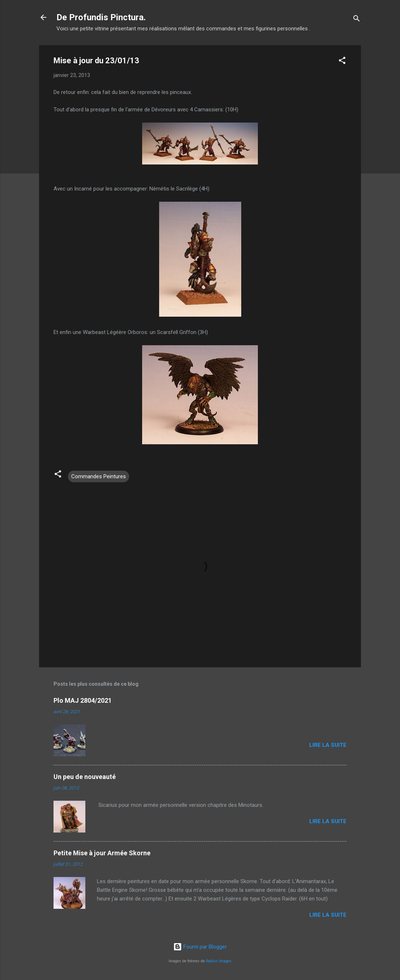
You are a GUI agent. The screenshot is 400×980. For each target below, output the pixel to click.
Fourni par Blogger (200, 947)
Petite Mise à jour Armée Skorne (102, 853)
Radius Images (219, 961)
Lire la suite (328, 745)
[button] (342, 62)
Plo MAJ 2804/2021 (83, 700)
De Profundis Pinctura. (101, 17)
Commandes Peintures (99, 476)
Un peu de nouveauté (85, 777)
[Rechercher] (357, 20)
